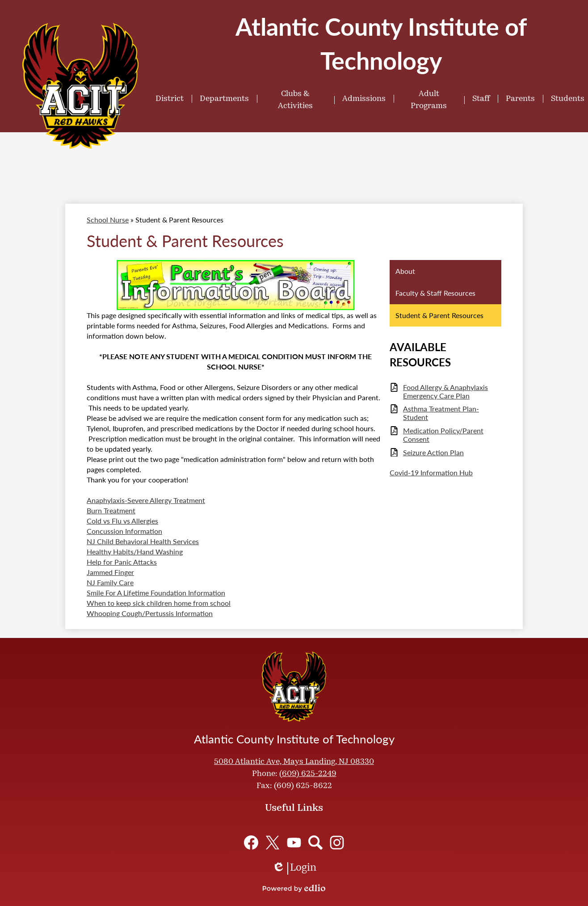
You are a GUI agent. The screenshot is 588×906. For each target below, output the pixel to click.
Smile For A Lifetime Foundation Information (156, 593)
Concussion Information (124, 531)
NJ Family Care (110, 582)
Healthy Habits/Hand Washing (135, 552)
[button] (170, 99)
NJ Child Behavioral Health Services (143, 541)
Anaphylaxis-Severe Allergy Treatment (146, 500)
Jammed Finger (110, 572)
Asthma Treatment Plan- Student (441, 413)
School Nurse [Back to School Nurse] (108, 220)
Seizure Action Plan (433, 452)
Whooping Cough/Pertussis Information (150, 613)
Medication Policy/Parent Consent (443, 435)
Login (294, 868)
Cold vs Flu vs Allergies (122, 521)
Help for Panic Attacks (122, 562)
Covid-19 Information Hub (431, 472)
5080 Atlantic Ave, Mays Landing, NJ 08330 (294, 762)
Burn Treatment (111, 510)
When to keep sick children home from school (159, 603)
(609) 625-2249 (308, 774)
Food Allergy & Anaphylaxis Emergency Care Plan (445, 391)
